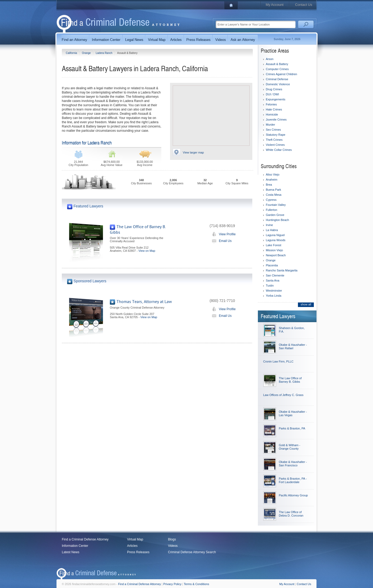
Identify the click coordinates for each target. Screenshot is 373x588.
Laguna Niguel (275, 235)
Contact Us (303, 5)
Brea (269, 185)
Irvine (269, 225)
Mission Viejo (274, 250)
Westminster (274, 291)
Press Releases (138, 552)
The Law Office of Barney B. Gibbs (290, 380)
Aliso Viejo (273, 174)
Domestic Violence (278, 84)
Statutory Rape (276, 135)
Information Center (75, 546)
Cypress (271, 200)
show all (306, 304)
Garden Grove (275, 215)
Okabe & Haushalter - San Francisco (293, 464)
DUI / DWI (272, 94)
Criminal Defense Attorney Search (192, 552)
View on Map (147, 251)
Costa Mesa (274, 195)
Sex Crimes (273, 130)
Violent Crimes (275, 145)
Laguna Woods (276, 240)
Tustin (270, 286)
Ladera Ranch (105, 53)
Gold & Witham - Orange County (290, 447)
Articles (132, 546)
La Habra (272, 230)
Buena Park (273, 190)
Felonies (271, 104)
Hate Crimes (274, 109)
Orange (87, 53)
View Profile (223, 234)
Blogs (172, 539)
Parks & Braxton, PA (292, 428)
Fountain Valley (276, 205)
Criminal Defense (277, 79)
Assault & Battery (277, 64)
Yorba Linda (274, 296)
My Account (274, 5)
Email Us (221, 241)
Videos (173, 546)
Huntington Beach (277, 220)
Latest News (71, 552)
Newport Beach (276, 255)
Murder (270, 125)
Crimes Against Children (281, 74)
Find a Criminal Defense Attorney (85, 539)
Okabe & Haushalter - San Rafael (293, 346)
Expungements (276, 99)
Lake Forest (274, 245)
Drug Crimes (274, 89)
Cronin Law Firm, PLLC (278, 361)
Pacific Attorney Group (293, 495)
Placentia (272, 265)
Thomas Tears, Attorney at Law (144, 302)
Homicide (272, 114)
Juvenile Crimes (276, 120)
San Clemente (275, 275)
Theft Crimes (274, 140)
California (72, 53)
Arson (270, 59)
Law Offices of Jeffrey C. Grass (283, 395)
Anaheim (272, 180)
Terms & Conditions (196, 584)
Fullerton (272, 210)
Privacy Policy (172, 584)
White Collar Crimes (279, 150)
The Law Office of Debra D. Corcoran (291, 514)
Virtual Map (135, 539)
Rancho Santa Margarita (282, 270)
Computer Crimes (277, 69)
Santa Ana (273, 280)
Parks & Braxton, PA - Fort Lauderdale (293, 480)
